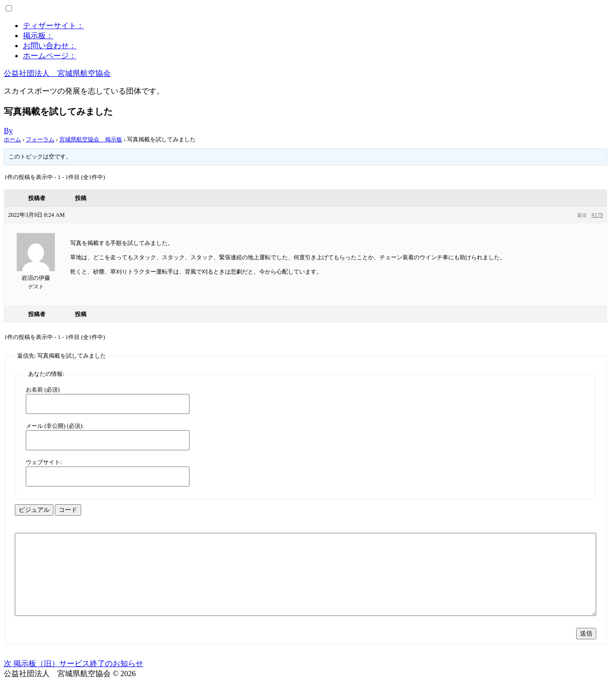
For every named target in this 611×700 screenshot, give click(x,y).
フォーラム (40, 139)
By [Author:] (8, 131)
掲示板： (38, 36)
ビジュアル (34, 510)
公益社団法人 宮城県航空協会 (57, 73)
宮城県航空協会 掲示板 (91, 139)
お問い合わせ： (50, 46)
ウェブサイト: (44, 462)
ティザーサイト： (53, 26)
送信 (586, 651)
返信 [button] (582, 215)
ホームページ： (50, 56)
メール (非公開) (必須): (55, 426)
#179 (597, 215)
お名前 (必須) (43, 390)
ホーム (12, 139)
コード (68, 510)
